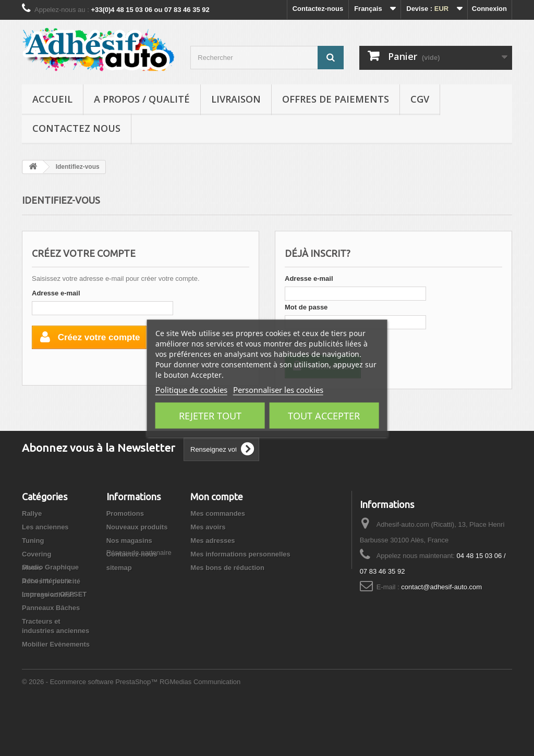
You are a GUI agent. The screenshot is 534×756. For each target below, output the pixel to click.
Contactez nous (76, 128)
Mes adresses (213, 541)
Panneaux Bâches (51, 654)
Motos (32, 568)
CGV (420, 99)
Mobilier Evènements (56, 690)
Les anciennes (45, 527)
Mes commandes (218, 513)
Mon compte (217, 497)
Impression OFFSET (54, 640)
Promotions (125, 513)
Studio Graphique (50, 613)
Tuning (33, 541)
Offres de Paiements (336, 99)
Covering (37, 554)
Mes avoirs (208, 527)
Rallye (32, 513)
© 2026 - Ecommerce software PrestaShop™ (91, 728)
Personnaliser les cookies (278, 389)
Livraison (236, 99)
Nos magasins (129, 541)
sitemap (119, 568)
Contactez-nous (318, 9)
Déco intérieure (47, 627)
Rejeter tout (210, 415)
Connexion (489, 9)
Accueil (52, 99)
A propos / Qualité (142, 99)
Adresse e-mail (56, 293)
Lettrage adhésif (48, 595)
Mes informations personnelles (240, 554)
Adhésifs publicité (51, 581)
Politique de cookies (191, 389)
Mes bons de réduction (227, 568)
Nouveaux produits (137, 527)
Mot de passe (306, 307)
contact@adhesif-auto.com (441, 587)
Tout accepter (324, 415)
